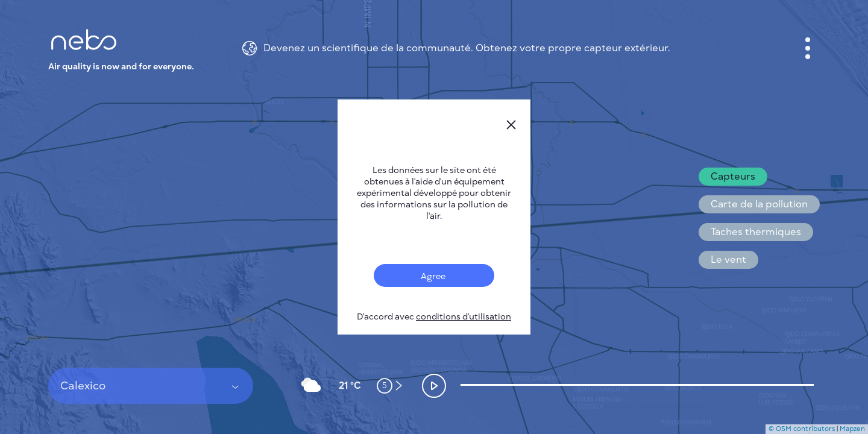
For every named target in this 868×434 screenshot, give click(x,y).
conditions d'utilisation (464, 317)
